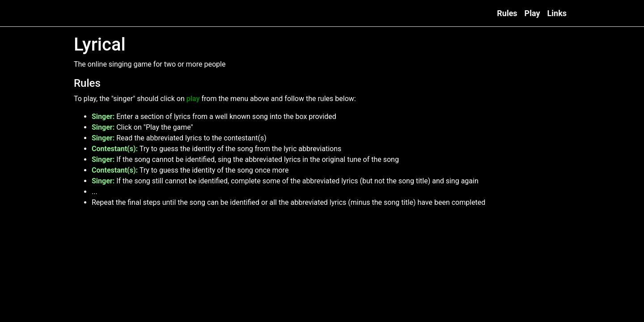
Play (532, 13)
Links (557, 13)
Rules (507, 13)
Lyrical (87, 13)
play (193, 99)
